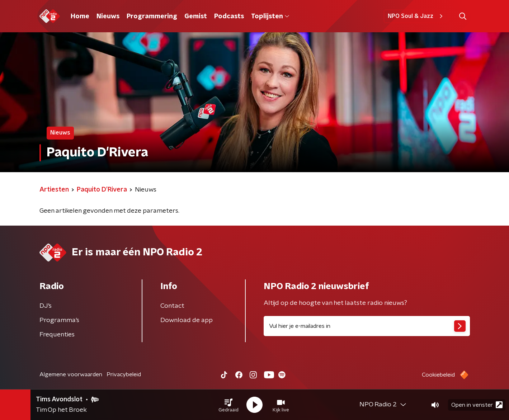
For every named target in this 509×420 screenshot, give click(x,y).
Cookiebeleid (438, 375)
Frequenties (57, 335)
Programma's (59, 320)
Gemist (196, 16)
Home (80, 16)
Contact (172, 306)
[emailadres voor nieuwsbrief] (367, 326)
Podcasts (229, 16)
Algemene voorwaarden (71, 374)
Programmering (152, 16)
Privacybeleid (124, 374)
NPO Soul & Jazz (416, 16)
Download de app (187, 320)
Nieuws (108, 16)
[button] (228, 405)
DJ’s (46, 306)
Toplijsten (270, 16)
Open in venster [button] (477, 405)
